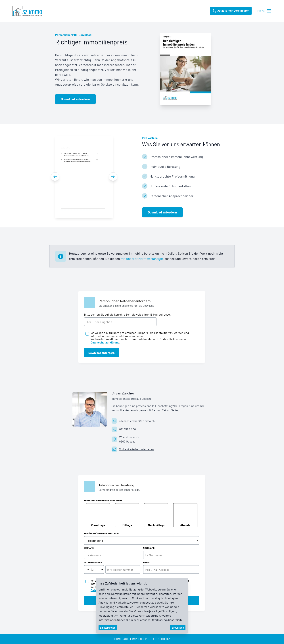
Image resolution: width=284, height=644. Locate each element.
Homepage (122, 639)
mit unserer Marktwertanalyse (142, 259)
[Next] (113, 177)
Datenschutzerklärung (153, 620)
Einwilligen (178, 628)
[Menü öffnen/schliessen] (264, 11)
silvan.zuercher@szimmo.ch (137, 421)
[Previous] (55, 177)
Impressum (140, 639)
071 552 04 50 (128, 429)
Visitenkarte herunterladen (136, 449)
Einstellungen (108, 628)
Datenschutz (160, 639)
